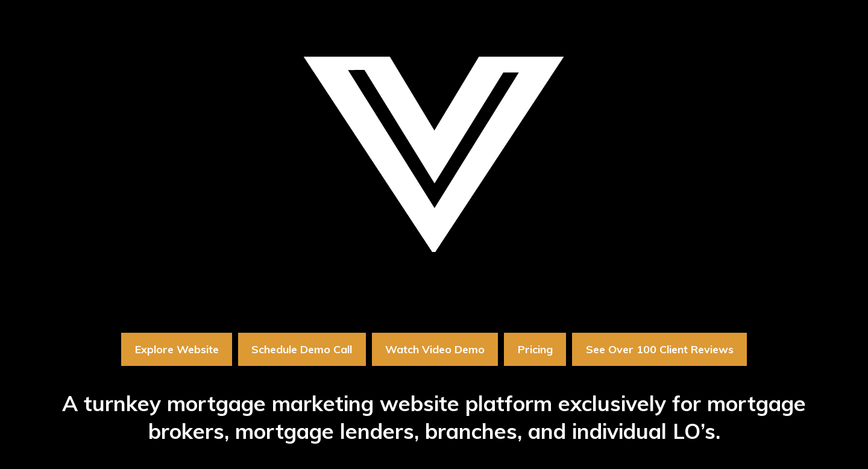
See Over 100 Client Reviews (660, 349)
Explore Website (177, 349)
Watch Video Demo (435, 349)
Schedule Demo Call (302, 349)
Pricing (535, 349)
